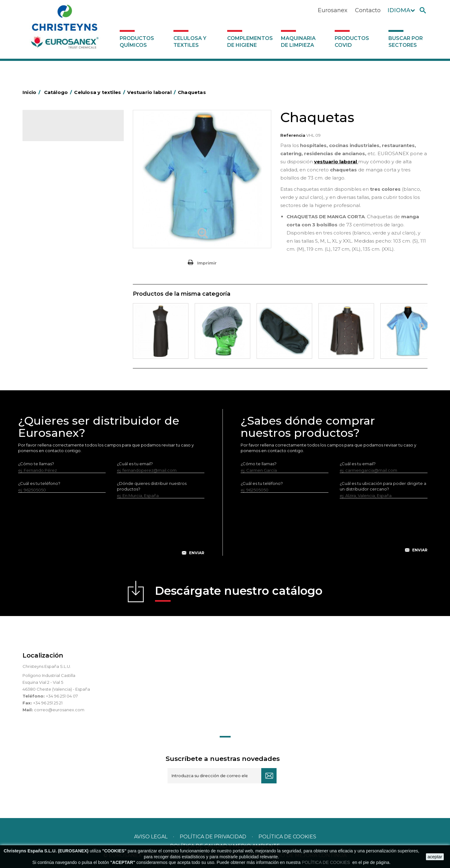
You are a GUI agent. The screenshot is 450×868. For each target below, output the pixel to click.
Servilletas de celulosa (57, 199)
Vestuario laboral (51, 228)
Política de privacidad (213, 837)
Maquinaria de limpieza (298, 42)
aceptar (435, 857)
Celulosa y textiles (190, 42)
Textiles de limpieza (54, 218)
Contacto (368, 10)
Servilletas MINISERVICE (59, 209)
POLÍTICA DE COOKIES (327, 862)
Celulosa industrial (53, 160)
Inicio (32, 92)
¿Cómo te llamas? (36, 464)
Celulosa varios (50, 170)
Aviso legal (151, 837)
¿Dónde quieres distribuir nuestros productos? (152, 486)
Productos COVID (352, 42)
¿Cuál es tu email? (135, 464)
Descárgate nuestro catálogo (239, 593)
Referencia (293, 135)
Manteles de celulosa (56, 180)
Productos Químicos (137, 42)
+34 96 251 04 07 (62, 696)
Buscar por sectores (406, 42)
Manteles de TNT (51, 189)
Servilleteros (47, 238)
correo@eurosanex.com (59, 710)
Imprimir (207, 263)
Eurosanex (333, 10)
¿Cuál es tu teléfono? (39, 483)
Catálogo (52, 128)
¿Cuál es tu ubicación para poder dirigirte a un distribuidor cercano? (383, 486)
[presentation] (111, 532)
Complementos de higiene (250, 42)
